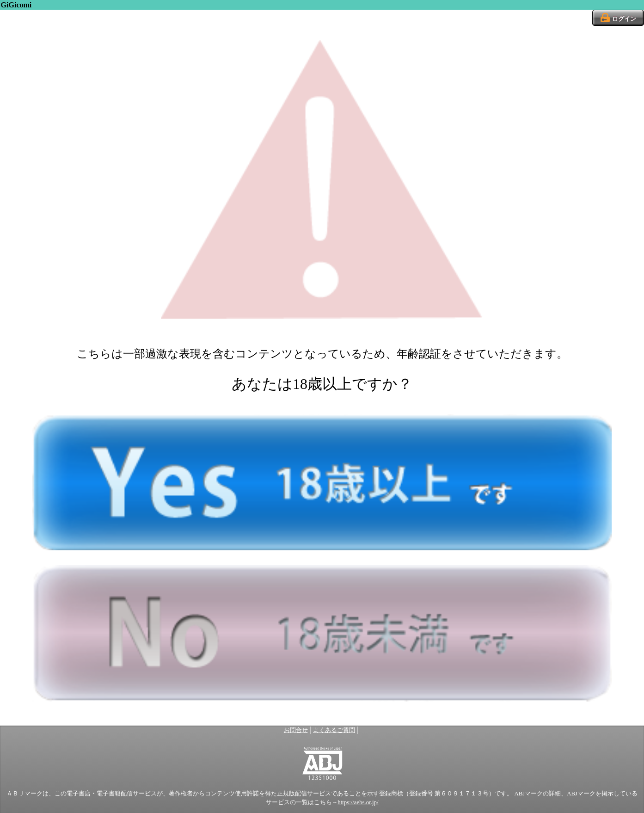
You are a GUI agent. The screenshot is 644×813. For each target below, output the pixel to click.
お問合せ (296, 730)
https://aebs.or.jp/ (358, 802)
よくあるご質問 (334, 730)
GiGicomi (16, 5)
